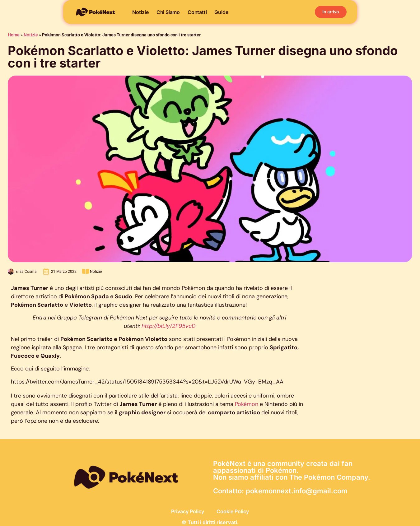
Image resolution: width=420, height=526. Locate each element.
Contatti (197, 12)
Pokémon (247, 404)
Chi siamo (168, 12)
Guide (221, 12)
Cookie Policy (233, 511)
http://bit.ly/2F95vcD (168, 326)
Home (14, 35)
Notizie (140, 12)
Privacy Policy (188, 511)
